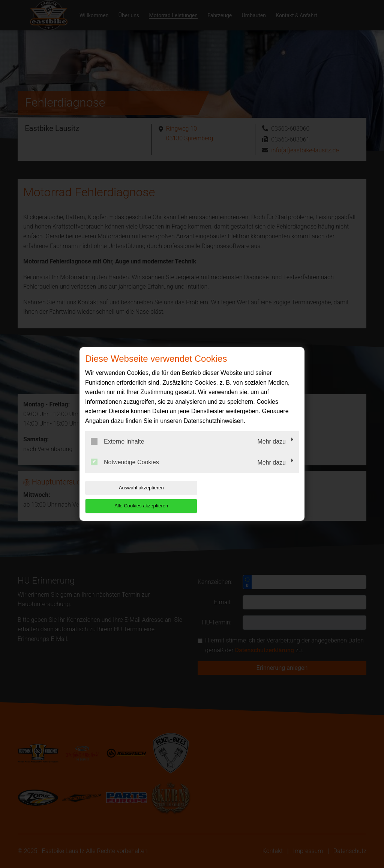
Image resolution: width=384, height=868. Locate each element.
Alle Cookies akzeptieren (251, 497)
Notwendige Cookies (125, 471)
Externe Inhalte (118, 450)
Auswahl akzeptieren (133, 497)
